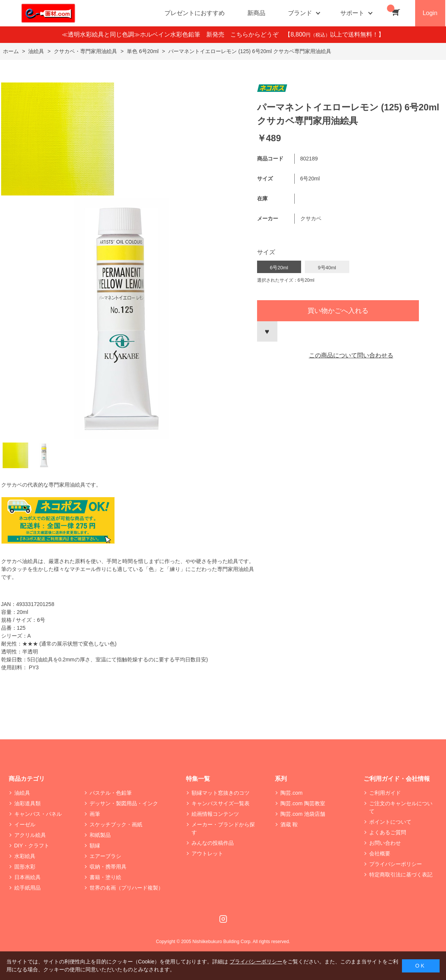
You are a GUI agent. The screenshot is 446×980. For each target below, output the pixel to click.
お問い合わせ (385, 843)
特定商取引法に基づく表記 (401, 875)
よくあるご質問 (388, 832)
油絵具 (22, 793)
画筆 (95, 814)
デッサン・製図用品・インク (124, 803)
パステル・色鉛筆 (111, 793)
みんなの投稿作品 (213, 843)
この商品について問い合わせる (351, 355)
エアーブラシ (105, 856)
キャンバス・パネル (38, 814)
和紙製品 (100, 835)
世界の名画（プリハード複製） (126, 888)
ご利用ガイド (385, 793)
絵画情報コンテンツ (215, 814)
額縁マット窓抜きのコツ (221, 793)
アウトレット (207, 853)
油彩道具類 (27, 803)
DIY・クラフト (32, 846)
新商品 (256, 13)
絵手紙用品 (27, 888)
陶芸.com (291, 793)
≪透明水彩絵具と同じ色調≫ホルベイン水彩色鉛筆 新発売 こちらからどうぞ (173, 34)
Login (430, 13)
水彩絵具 (25, 856)
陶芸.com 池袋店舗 (303, 814)
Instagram (223, 919)
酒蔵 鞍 (289, 824)
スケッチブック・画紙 (116, 824)
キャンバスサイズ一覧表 (221, 803)
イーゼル (25, 824)
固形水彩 (25, 867)
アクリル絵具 (30, 835)
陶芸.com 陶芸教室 (303, 803)
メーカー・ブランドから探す (223, 828)
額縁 (95, 846)
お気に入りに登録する (267, 331)
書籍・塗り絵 (105, 877)
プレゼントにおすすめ (195, 13)
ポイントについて (390, 822)
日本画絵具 (27, 877)
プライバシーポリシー (396, 864)
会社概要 (380, 853)
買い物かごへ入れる (338, 311)
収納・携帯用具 (108, 867)
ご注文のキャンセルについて (401, 807)
